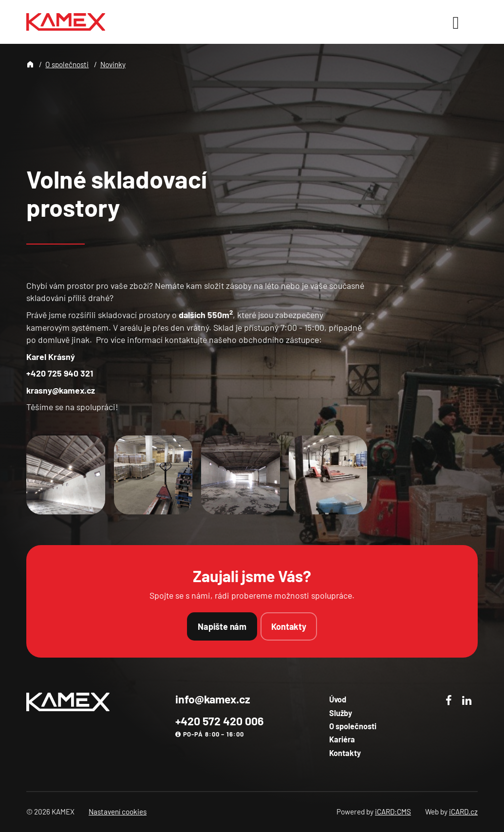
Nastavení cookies (118, 812)
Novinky (113, 64)
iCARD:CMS (393, 812)
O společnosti (67, 64)
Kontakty (289, 626)
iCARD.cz (463, 812)
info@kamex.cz (213, 699)
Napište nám (222, 626)
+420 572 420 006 (219, 721)
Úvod (338, 699)
